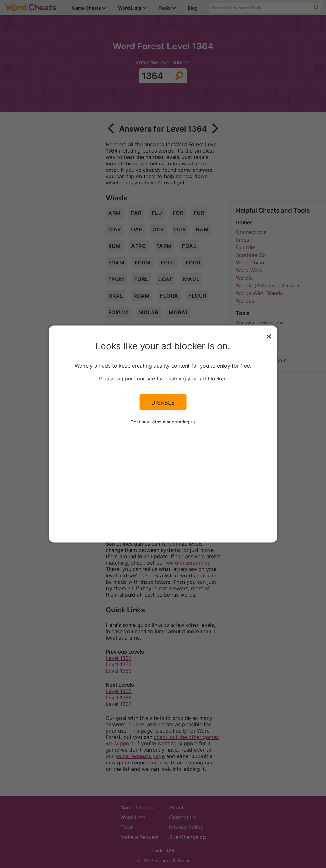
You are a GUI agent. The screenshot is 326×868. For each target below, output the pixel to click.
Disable (163, 402)
